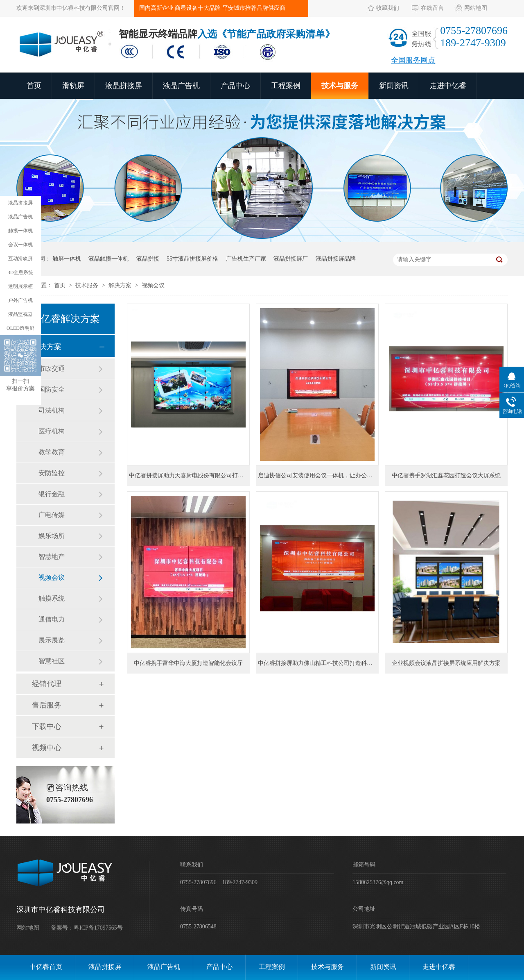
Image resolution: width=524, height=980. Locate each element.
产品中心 (235, 86)
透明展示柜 (20, 286)
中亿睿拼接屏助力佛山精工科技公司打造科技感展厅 (324, 663)
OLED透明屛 (20, 328)
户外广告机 (20, 300)
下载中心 (47, 726)
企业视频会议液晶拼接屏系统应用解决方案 (446, 663)
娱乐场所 (52, 536)
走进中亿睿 (448, 86)
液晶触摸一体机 (108, 259)
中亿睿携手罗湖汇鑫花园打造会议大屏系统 (446, 475)
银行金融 (52, 494)
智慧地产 (52, 557)
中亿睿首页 (46, 967)
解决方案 (121, 285)
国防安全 (52, 389)
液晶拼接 (148, 259)
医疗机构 (52, 431)
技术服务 (88, 285)
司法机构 (52, 410)
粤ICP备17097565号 (98, 928)
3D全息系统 (21, 272)
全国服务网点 (413, 60)
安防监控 (52, 473)
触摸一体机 (20, 231)
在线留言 (432, 8)
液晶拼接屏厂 (291, 259)
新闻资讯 (394, 86)
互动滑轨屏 (20, 259)
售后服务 (47, 705)
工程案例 (286, 86)
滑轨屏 (73, 86)
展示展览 (52, 640)
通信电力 (52, 619)
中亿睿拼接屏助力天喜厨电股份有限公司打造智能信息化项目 (206, 475)
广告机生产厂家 (246, 259)
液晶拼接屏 (124, 86)
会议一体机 (20, 245)
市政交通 (52, 369)
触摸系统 (52, 598)
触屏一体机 (67, 259)
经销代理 (47, 684)
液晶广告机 (181, 86)
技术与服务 (340, 86)
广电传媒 (52, 515)
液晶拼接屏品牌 (336, 259)
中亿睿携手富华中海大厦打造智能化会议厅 (188, 663)
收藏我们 (388, 8)
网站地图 (476, 8)
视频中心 (47, 748)
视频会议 (153, 285)
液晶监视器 (20, 314)
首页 (34, 86)
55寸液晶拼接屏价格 (192, 259)
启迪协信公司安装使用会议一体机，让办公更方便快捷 (327, 475)
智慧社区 (52, 661)
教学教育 (52, 452)
